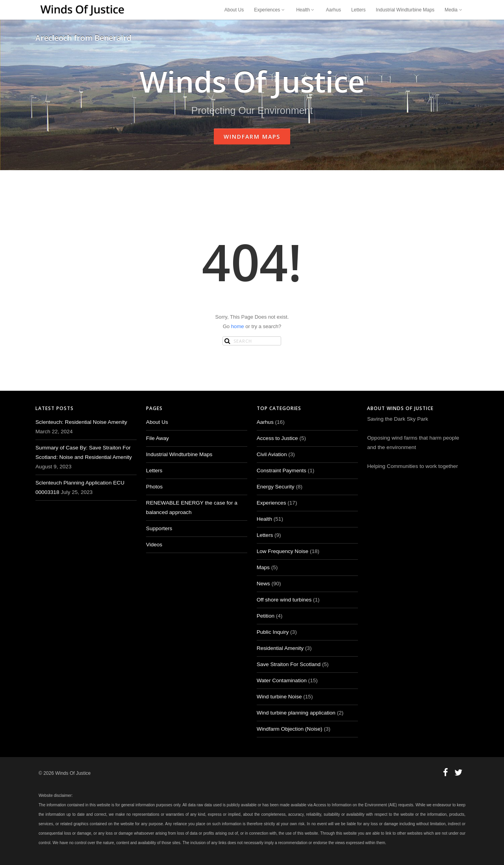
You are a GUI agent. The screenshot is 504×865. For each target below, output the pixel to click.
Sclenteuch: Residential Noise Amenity (81, 422)
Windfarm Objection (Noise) (290, 729)
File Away (157, 438)
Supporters (159, 528)
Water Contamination (282, 680)
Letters (359, 10)
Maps (263, 567)
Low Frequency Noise (283, 551)
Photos (154, 487)
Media (454, 10)
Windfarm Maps (252, 136)
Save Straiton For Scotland (289, 664)
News (263, 584)
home (238, 326)
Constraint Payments (282, 471)
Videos (154, 545)
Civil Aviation (272, 454)
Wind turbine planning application (296, 713)
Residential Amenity (280, 648)
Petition (266, 616)
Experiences (270, 10)
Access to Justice (277, 438)
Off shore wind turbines (284, 600)
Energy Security (276, 487)
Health (306, 10)
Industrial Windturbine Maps (405, 10)
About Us (234, 10)
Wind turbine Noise (279, 697)
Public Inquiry (273, 632)
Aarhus (334, 10)
